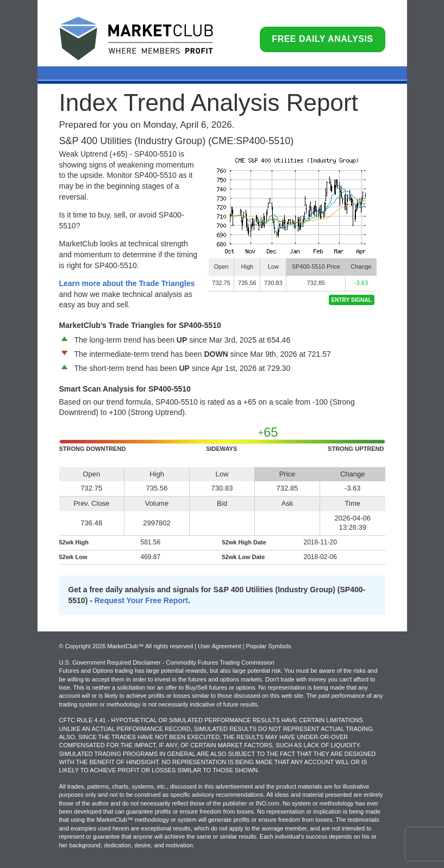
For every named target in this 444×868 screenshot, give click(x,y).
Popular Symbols (268, 646)
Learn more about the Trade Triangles (127, 283)
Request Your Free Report (141, 600)
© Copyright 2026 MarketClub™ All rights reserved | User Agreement (151, 646)
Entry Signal (352, 300)
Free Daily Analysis (322, 39)
